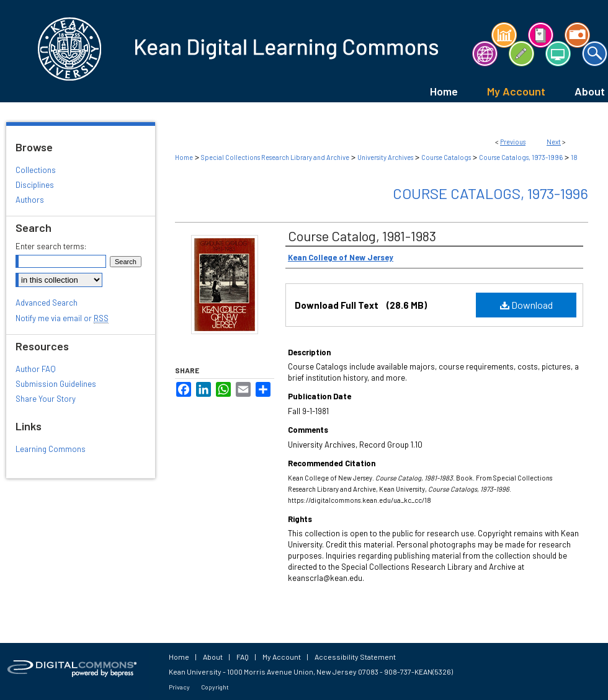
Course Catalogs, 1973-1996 (521, 157)
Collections (36, 170)
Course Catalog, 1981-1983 (362, 236)
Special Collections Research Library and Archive (275, 157)
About (213, 657)
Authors (30, 200)
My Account (282, 657)
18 (574, 157)
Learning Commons (51, 449)
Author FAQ (36, 369)
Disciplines (35, 185)
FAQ (243, 657)
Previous (513, 142)
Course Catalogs (446, 157)
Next (554, 142)
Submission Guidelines (56, 384)
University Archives (385, 157)
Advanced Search (47, 303)
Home (184, 157)
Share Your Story (46, 399)
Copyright (215, 687)
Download (526, 305)
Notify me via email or (62, 318)
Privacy (179, 687)
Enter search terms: (51, 246)
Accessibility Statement (355, 657)
